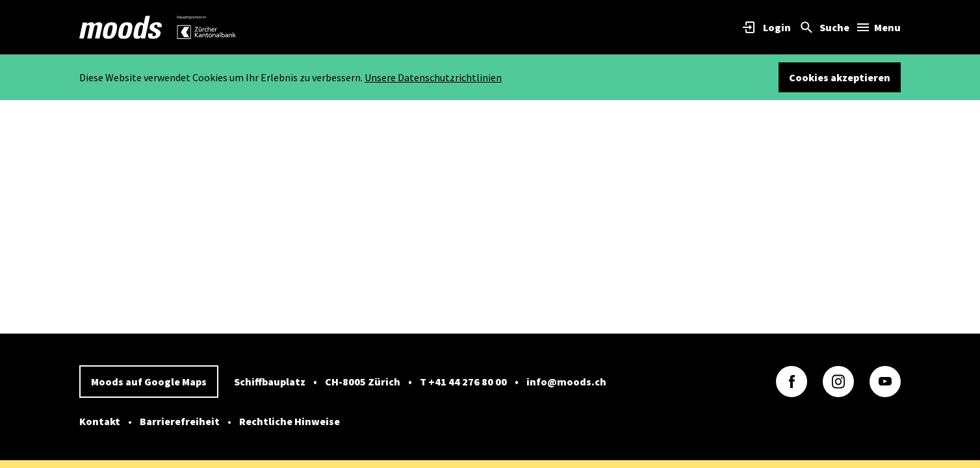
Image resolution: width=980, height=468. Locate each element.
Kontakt (100, 421)
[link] (121, 27)
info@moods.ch (566, 382)
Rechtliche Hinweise (290, 421)
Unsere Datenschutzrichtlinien (433, 77)
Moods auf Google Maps (149, 382)
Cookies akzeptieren (840, 77)
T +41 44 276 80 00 (463, 382)
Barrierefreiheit (180, 421)
